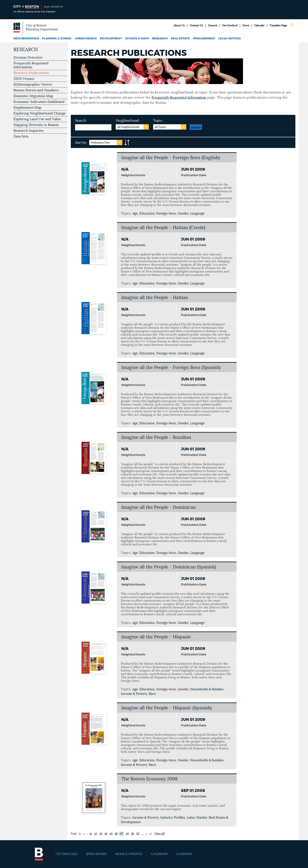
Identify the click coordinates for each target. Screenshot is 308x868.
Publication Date (100, 143)
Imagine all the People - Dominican (158, 507)
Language (197, 214)
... (143, 834)
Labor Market (197, 818)
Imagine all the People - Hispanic (156, 637)
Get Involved (230, 25)
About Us (179, 25)
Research (160, 39)
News (246, 25)
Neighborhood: (128, 121)
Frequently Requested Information (31, 65)
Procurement (204, 39)
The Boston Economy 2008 (149, 779)
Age (135, 214)
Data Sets (21, 136)
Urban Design (86, 39)
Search (81, 121)
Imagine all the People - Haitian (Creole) (163, 228)
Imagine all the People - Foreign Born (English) (170, 158)
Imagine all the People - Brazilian (156, 437)
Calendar (259, 25)
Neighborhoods (26, 39)
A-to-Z (127, 143)
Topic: (158, 121)
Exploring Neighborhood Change (40, 113)
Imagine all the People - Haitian (155, 298)
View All (160, 834)
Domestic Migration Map (33, 96)
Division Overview (28, 58)
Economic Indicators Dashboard (39, 102)
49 (133, 834)
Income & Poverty (134, 694)
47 (121, 834)
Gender (183, 214)
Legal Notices (230, 39)
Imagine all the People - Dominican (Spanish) (169, 567)
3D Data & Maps (137, 39)
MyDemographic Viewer (33, 84)
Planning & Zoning (57, 39)
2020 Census (24, 79)
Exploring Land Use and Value (37, 119)
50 (138, 834)
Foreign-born (166, 214)
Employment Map (27, 108)
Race (152, 694)
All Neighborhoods (128, 127)
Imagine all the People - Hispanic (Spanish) (166, 708)
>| (150, 834)
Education (147, 214)
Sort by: (81, 143)
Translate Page (278, 25)
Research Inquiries (28, 131)
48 (127, 834)
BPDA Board (96, 854)
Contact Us (196, 25)
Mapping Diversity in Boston (36, 125)
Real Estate (180, 39)
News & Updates (129, 854)
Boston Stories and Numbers (36, 90)
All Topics (160, 127)
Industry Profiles (173, 818)
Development (111, 39)
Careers (213, 25)
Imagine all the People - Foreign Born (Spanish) (171, 367)
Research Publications (31, 73)
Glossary (184, 854)
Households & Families (207, 689)
